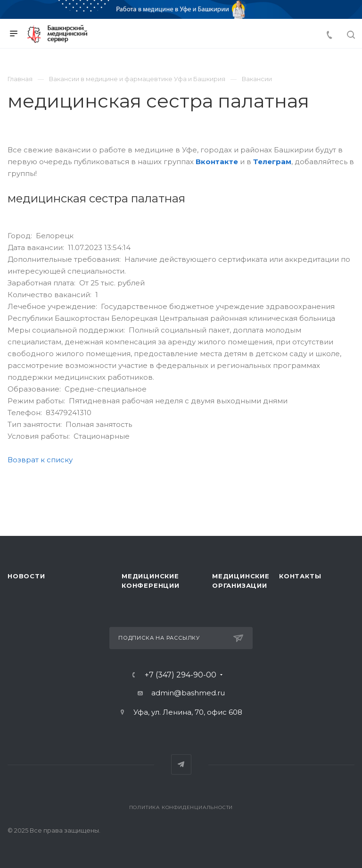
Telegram (181, 764)
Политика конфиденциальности (181, 807)
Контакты (300, 576)
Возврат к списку (40, 460)
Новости (26, 576)
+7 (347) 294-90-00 (181, 675)
